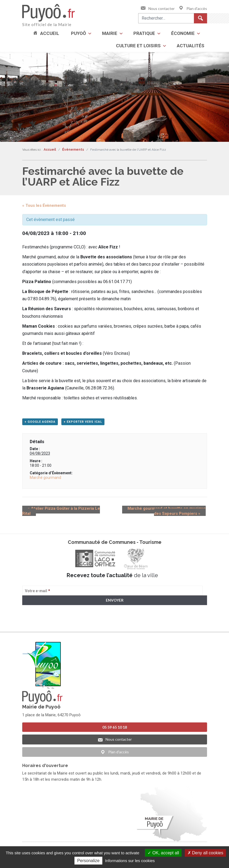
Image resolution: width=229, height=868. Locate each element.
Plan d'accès (193, 8)
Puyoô (78, 33)
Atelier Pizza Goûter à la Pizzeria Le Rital (63, 510)
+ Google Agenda (40, 423)
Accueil (50, 33)
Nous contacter (157, 8)
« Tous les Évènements (44, 205)
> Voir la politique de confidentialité (43, 623)
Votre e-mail (37, 592)
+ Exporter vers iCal (83, 423)
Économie (183, 33)
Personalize (88, 861)
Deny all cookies (205, 853)
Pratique (144, 33)
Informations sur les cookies (130, 861)
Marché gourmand (45, 479)
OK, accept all (163, 853)
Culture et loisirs (138, 46)
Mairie (110, 33)
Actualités (191, 46)
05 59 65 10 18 (115, 727)
